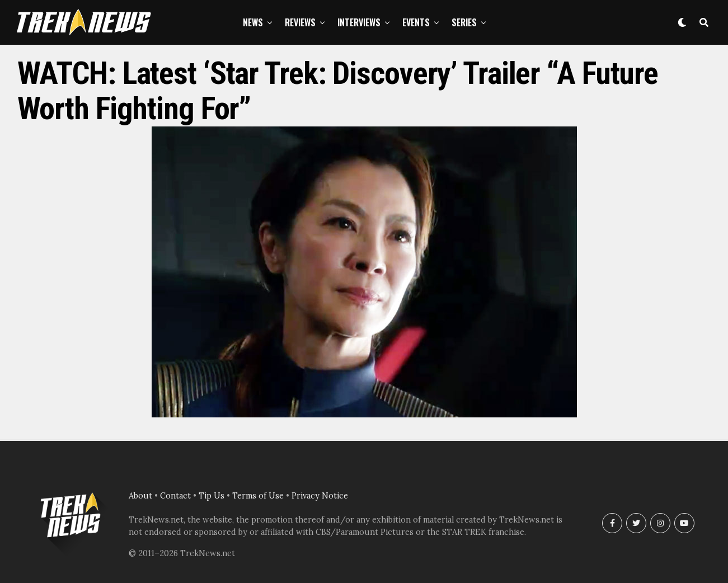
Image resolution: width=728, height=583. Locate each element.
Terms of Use (258, 496)
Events (416, 22)
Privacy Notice (320, 496)
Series (464, 22)
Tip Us (212, 496)
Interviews (359, 22)
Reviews (300, 22)
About (140, 496)
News (253, 22)
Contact (175, 496)
